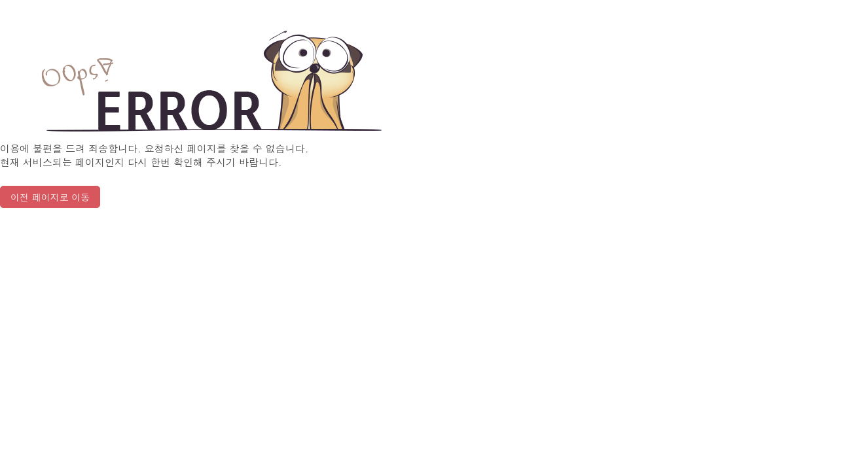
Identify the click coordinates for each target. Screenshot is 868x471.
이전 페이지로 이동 (50, 197)
